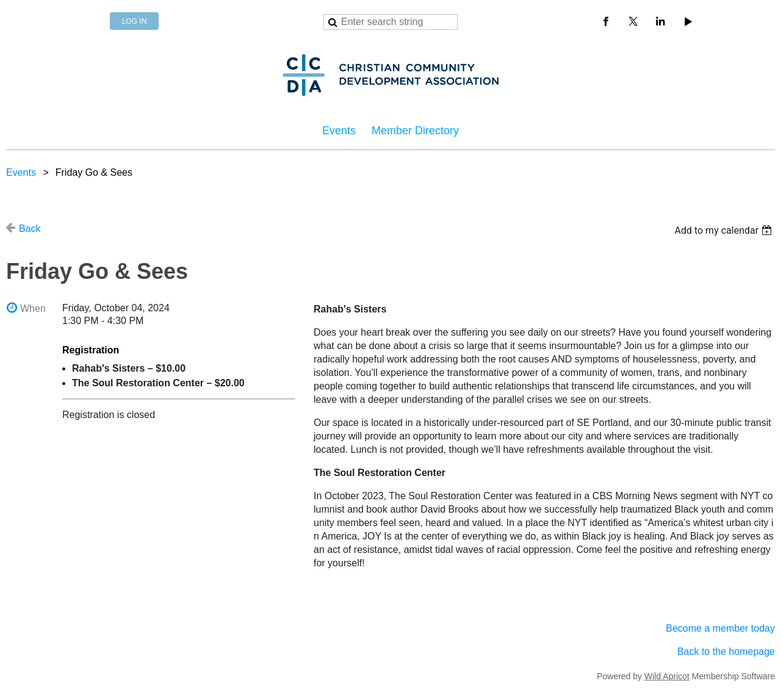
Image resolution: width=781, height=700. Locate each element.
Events (21, 172)
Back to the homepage (726, 651)
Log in (135, 21)
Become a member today (720, 628)
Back (30, 229)
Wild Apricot (667, 676)
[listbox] (725, 230)
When (33, 309)
